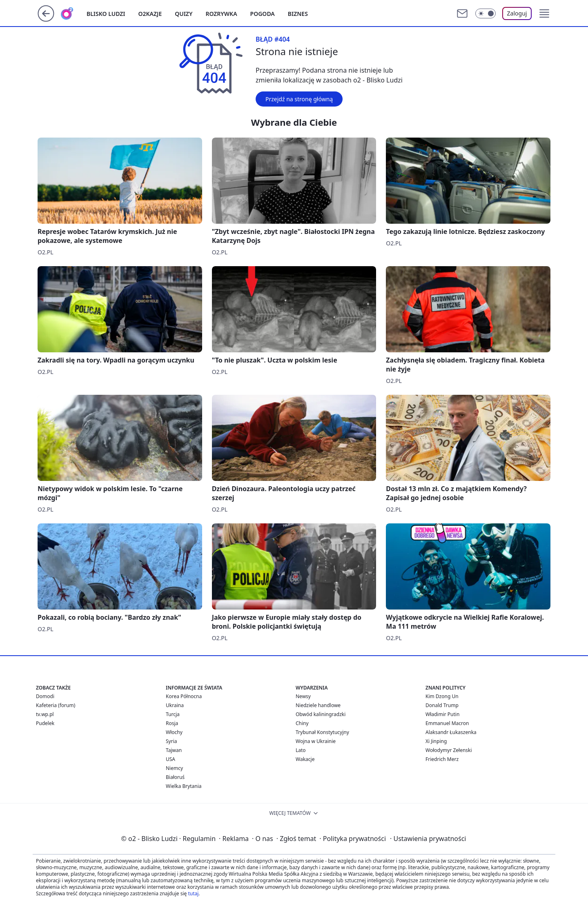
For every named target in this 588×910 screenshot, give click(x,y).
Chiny (302, 723)
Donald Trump (442, 705)
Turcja (173, 714)
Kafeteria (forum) (56, 705)
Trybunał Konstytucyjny (322, 732)
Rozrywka (221, 14)
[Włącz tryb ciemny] (486, 13)
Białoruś (175, 777)
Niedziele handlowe (318, 705)
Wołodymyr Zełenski (449, 750)
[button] (544, 13)
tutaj (193, 893)
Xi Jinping (436, 741)
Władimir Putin (442, 714)
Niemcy (174, 768)
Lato (301, 750)
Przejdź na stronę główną (299, 99)
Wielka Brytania (184, 786)
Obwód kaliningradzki (321, 714)
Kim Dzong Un (442, 696)
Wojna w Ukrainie (316, 741)
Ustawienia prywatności (428, 839)
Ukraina (175, 705)
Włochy (174, 732)
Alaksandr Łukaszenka (451, 732)
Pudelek (45, 723)
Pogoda (263, 14)
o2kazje (150, 14)
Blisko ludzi (106, 14)
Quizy (184, 14)
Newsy (303, 696)
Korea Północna (184, 696)
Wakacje (305, 759)
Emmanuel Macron (447, 723)
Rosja (172, 723)
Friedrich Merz (442, 759)
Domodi (45, 696)
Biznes (298, 14)
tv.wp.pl (45, 714)
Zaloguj (517, 13)
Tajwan (174, 750)
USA (170, 759)
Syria (171, 741)
